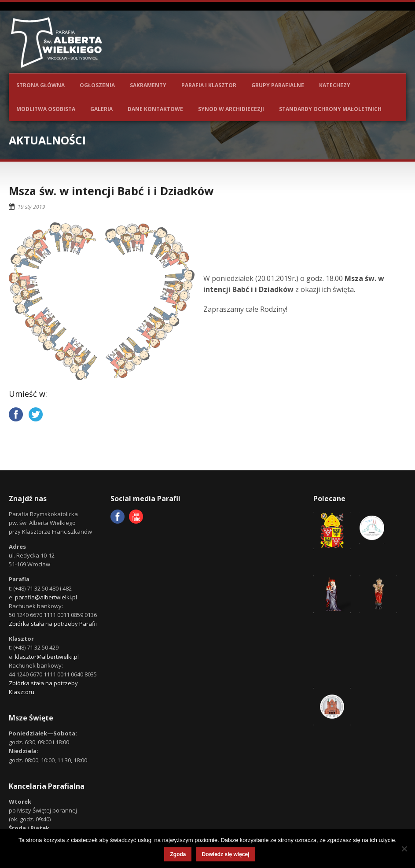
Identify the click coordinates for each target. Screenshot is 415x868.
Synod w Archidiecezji (231, 109)
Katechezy (335, 85)
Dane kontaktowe (155, 109)
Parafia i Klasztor (209, 85)
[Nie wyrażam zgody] (404, 849)
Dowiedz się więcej (225, 854)
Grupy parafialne (278, 85)
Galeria (101, 109)
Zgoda (178, 854)
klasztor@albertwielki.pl (47, 657)
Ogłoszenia (97, 85)
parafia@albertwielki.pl (46, 597)
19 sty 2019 (31, 207)
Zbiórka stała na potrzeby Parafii (53, 624)
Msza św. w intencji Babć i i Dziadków (111, 191)
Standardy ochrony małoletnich (330, 109)
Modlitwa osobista (46, 109)
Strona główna (40, 85)
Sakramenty (148, 85)
